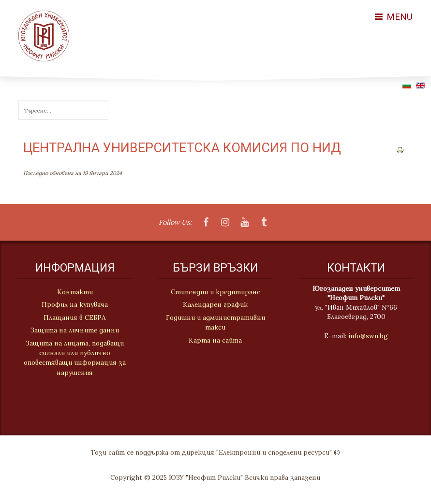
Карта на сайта (215, 340)
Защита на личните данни (74, 330)
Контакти (74, 292)
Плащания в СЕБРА (74, 317)
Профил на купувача (74, 304)
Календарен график (215, 305)
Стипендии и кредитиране (215, 292)
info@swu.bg (369, 336)
